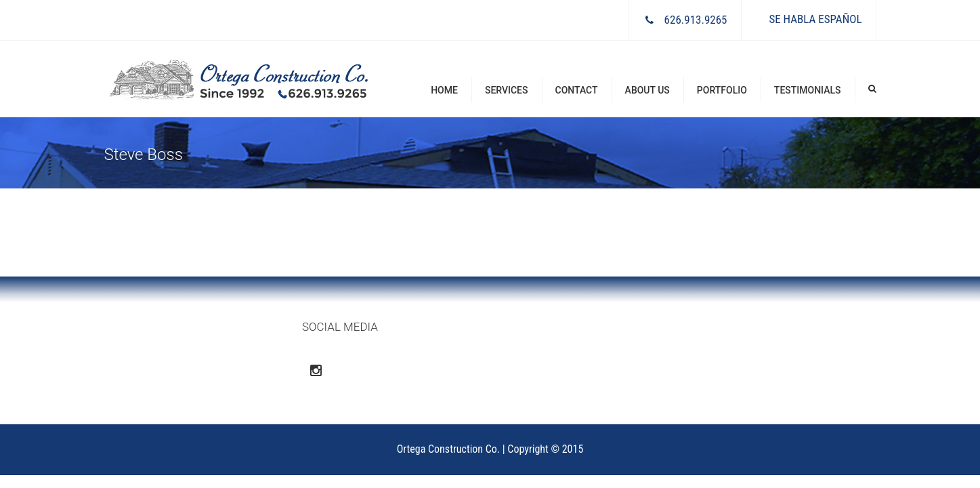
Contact (577, 90)
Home (444, 90)
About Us (647, 90)
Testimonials (808, 90)
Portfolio (722, 90)
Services (507, 90)
